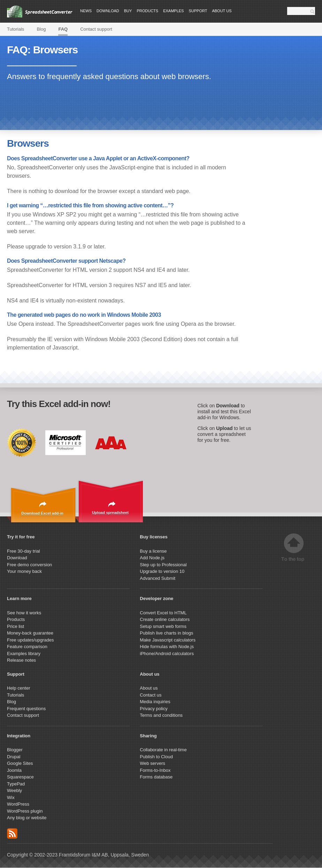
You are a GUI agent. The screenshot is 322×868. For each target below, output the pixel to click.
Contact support (96, 29)
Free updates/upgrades (30, 640)
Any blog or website (27, 818)
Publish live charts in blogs (166, 633)
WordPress (18, 804)
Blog (41, 29)
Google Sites (20, 763)
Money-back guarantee (30, 633)
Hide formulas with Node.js (167, 647)
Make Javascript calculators (168, 640)
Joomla (14, 770)
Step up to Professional (164, 565)
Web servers (152, 763)
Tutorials (16, 29)
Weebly (14, 790)
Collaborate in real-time (163, 750)
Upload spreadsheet (110, 513)
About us (222, 11)
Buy (128, 11)
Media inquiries (155, 702)
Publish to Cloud (156, 757)
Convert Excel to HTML (163, 613)
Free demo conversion (29, 565)
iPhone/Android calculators (167, 654)
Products (147, 11)
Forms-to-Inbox (155, 770)
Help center (18, 688)
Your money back (24, 571)
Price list (16, 626)
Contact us (151, 695)
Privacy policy (154, 709)
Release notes (21, 660)
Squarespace (20, 777)
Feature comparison (27, 647)
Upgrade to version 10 (162, 571)
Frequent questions (26, 709)
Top (294, 548)
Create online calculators (165, 619)
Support (198, 11)
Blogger (15, 750)
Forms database (156, 777)
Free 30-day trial (24, 551)
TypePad (16, 784)
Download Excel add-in (42, 513)
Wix (11, 797)
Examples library (24, 654)
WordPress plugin (25, 811)
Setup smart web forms (163, 626)
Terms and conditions (161, 715)
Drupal (14, 757)
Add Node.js (153, 558)
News (86, 11)
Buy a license (153, 551)
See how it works (24, 613)
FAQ (63, 29)
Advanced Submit (158, 578)
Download (108, 11)
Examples (173, 11)
